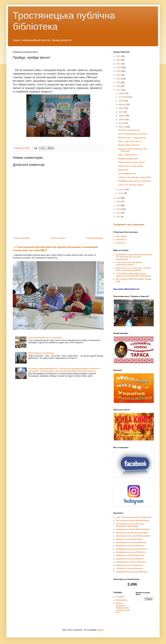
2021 (119, 75)
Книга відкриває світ (127, 174)
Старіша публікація (94, 238)
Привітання (123, 170)
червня (122, 116)
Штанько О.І (121, 243)
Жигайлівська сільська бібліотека (130, 552)
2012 (119, 213)
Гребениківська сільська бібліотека (131, 549)
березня (122, 127)
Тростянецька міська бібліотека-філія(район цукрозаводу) (130, 525)
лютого (122, 190)
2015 (119, 202)
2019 (119, 83)
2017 (119, 90)
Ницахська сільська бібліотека (129, 565)
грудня (122, 93)
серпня (122, 108)
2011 (119, 217)
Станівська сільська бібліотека (129, 569)
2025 (119, 60)
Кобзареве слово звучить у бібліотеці (135, 181)
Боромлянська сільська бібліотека (131, 542)
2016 (119, 198)
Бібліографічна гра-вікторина (41, 353)
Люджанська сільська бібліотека (130, 555)
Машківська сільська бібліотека (130, 559)
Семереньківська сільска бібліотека (132, 572)
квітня (121, 123)
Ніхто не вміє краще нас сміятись (133, 134)
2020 (119, 79)
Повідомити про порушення (129, 225)
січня (121, 193)
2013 (119, 209)
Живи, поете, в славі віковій (130, 166)
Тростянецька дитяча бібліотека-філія (133, 521)
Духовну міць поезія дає (129, 145)
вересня (123, 104)
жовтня (122, 101)
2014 (119, 205)
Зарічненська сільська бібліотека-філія (133, 536)
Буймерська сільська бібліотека (130, 546)
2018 (119, 86)
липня (122, 112)
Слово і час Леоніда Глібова (131, 185)
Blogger (100, 630)
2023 (119, 67)
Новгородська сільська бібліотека (131, 562)
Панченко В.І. (122, 240)
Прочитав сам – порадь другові (132, 138)
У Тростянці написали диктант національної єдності (129, 264)
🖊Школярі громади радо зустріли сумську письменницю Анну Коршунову (133, 275)
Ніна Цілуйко (121, 236)
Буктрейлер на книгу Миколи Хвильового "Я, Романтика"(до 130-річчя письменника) (134, 257)
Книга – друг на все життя (130, 141)
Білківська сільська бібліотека (129, 539)
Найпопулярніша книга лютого (132, 162)
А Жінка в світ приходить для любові (134, 177)
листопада (124, 97)
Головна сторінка (58, 238)
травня (122, 119)
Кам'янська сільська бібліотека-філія (132, 533)
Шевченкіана (121, 600)
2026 (119, 56)
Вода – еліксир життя (128, 155)
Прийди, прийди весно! (128, 159)
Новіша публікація (22, 238)
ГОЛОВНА (120, 597)
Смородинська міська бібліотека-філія (133, 529)
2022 (119, 71)
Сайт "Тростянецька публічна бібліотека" (134, 517)
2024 (119, 64)
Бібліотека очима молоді (129, 130)
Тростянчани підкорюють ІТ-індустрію (45, 338)
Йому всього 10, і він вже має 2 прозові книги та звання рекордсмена (133, 269)
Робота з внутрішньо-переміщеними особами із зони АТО (123, 608)
